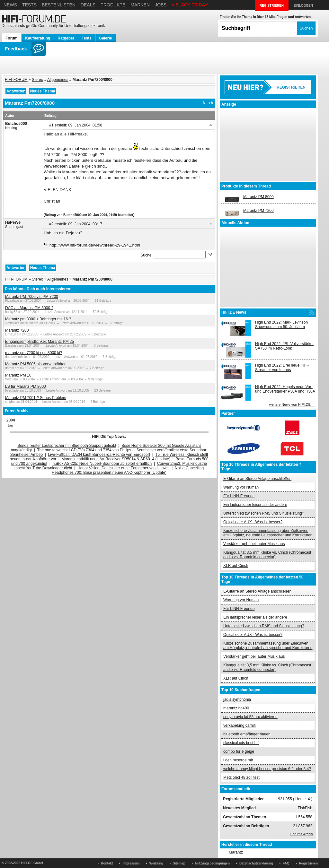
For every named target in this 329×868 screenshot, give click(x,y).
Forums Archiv (302, 834)
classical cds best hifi (241, 743)
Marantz (236, 852)
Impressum (131, 863)
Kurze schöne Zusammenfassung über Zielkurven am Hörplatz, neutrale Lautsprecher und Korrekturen (268, 533)
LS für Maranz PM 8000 (26, 386)
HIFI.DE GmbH (32, 863)
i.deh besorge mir (238, 760)
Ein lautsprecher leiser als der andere (255, 505)
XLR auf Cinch (236, 566)
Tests (29, 5)
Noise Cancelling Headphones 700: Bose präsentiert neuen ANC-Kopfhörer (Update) (128, 470)
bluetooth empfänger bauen (247, 734)
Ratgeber (66, 38)
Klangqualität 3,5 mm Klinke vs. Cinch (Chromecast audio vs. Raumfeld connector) (267, 555)
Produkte (113, 5)
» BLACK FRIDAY (190, 5)
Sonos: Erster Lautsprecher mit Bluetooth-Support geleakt (67, 446)
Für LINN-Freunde (239, 496)
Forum (11, 38)
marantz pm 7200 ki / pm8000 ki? (34, 353)
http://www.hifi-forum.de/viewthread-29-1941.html (95, 245)
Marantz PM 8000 (258, 197)
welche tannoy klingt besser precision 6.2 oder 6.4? (267, 769)
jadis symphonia (237, 699)
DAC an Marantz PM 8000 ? (29, 308)
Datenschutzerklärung (256, 863)
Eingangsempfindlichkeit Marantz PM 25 (40, 342)
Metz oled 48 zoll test (241, 777)
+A (211, 103)
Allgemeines (58, 80)
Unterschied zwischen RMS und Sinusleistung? (264, 513)
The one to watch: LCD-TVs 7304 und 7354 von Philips (84, 450)
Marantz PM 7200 (258, 211)
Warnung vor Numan (241, 487)
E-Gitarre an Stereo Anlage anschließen (257, 479)
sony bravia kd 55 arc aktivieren (250, 717)
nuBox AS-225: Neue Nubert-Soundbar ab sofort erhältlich (102, 464)
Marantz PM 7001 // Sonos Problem (36, 398)
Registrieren (308, 863)
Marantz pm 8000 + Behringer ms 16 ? (38, 319)
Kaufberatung (38, 38)
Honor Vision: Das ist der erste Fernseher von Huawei (124, 468)
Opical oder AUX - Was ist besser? (253, 522)
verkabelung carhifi (240, 725)
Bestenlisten (59, 5)
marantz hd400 (236, 708)
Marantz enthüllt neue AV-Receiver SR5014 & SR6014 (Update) (116, 459)
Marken (140, 5)
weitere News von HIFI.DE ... (292, 404)
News (10, 5)
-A (203, 103)
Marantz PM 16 (18, 375)
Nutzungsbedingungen (212, 863)
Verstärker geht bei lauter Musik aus (254, 544)
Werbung (156, 863)
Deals (88, 5)
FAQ (286, 863)
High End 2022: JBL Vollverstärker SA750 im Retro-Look (284, 346)
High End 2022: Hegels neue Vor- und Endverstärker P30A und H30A (285, 389)
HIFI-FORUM (16, 80)
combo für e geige (239, 751)
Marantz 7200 (17, 330)
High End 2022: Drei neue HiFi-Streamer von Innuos (282, 368)
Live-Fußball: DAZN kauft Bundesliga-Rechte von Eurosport (99, 455)
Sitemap (179, 863)
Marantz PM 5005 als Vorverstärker (35, 364)
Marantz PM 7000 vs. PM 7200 (32, 297)
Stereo (37, 80)
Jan (10, 425)
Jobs (161, 5)
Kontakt (107, 863)
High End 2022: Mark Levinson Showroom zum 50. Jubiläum (281, 325)
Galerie (106, 38)
